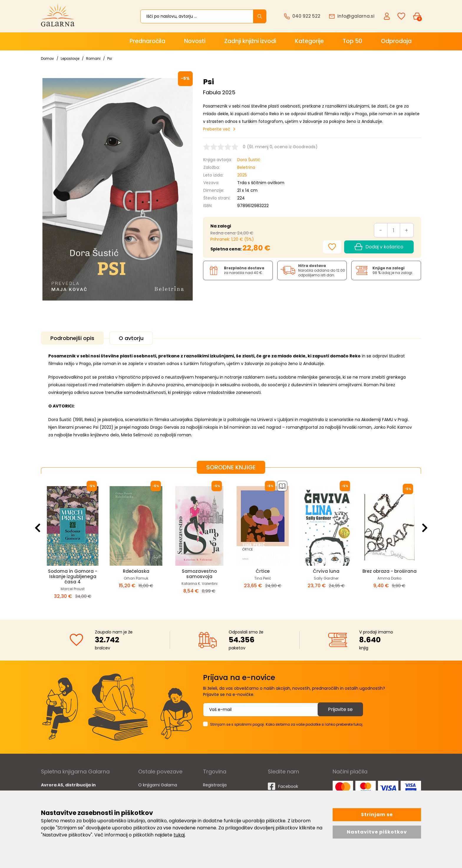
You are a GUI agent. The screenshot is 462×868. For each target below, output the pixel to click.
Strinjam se (377, 815)
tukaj (179, 835)
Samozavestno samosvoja (199, 574)
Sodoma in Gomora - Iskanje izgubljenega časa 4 (73, 576)
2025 (242, 175)
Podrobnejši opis (72, 338)
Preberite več (217, 129)
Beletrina (246, 167)
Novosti (195, 41)
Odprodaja (396, 41)
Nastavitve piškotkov (377, 832)
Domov (47, 58)
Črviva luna (326, 571)
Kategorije (309, 41)
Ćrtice (263, 571)
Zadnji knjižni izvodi (250, 41)
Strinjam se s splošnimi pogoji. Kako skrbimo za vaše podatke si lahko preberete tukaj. (287, 724)
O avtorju (131, 338)
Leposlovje (70, 58)
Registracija (215, 785)
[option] (73, 542)
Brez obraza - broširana (390, 571)
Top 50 (352, 41)
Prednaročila (147, 41)
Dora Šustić (249, 160)
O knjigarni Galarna (158, 785)
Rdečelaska (136, 571)
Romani (93, 58)
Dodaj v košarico (379, 247)
